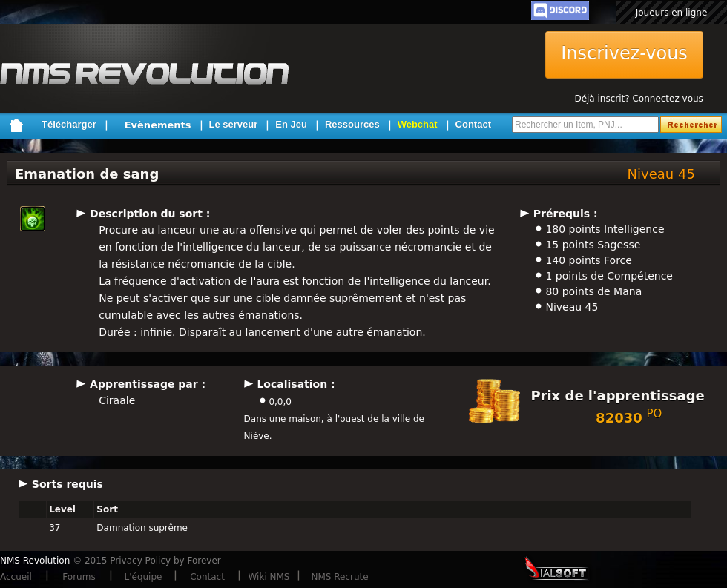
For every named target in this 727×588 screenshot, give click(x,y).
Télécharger (69, 124)
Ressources (352, 124)
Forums (79, 577)
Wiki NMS (269, 577)
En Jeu (291, 124)
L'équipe (144, 577)
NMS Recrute (339, 577)
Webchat (418, 124)
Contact (473, 124)
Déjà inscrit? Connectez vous (638, 99)
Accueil (16, 577)
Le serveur (234, 124)
